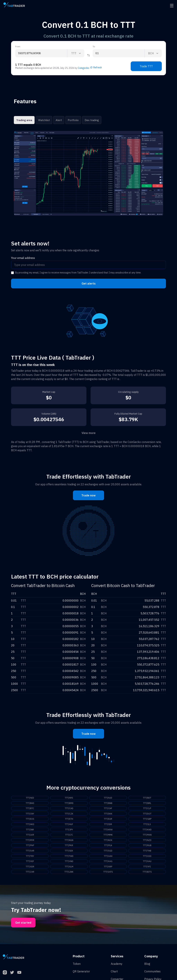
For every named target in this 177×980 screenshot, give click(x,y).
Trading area (24, 120)
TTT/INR (30, 831)
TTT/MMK (108, 837)
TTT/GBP (147, 820)
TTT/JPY (69, 831)
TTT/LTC (69, 837)
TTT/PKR (69, 848)
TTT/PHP (30, 848)
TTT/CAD (69, 809)
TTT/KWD (147, 831)
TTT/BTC (30, 809)
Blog (147, 967)
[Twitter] (12, 976)
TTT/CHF (108, 809)
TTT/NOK (108, 842)
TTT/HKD (30, 826)
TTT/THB (147, 853)
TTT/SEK (69, 853)
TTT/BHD (30, 803)
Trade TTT (146, 66)
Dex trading (91, 120)
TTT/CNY (30, 814)
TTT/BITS (147, 875)
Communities (152, 975)
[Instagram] (5, 976)
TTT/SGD (108, 853)
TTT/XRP (108, 870)
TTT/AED (30, 798)
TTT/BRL (147, 803)
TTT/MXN (147, 837)
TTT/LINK (69, 875)
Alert (58, 120)
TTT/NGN (69, 842)
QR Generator (81, 975)
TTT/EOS (30, 820)
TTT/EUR (108, 820)
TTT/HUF (69, 826)
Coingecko (83, 68)
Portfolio (73, 120)
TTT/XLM (69, 870)
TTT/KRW (108, 831)
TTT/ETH (69, 820)
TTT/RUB (147, 848)
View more (89, 433)
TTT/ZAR (30, 875)
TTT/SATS (108, 875)
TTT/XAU (147, 864)
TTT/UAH (108, 859)
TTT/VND (69, 864)
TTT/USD (147, 859)
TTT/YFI (147, 870)
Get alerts (89, 283)
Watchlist (44, 120)
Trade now (88, 495)
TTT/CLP (147, 809)
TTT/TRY (30, 859)
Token (77, 967)
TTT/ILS (147, 826)
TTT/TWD (69, 859)
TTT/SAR (30, 853)
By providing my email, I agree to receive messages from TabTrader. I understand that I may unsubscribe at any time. (78, 273)
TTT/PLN (108, 848)
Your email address (23, 258)
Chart (114, 975)
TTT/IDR (108, 826)
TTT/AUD (108, 798)
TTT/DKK (108, 814)
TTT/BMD (69, 803)
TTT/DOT (147, 814)
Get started (23, 926)
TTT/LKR (30, 837)
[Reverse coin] (88, 55)
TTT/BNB (108, 803)
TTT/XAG (108, 864)
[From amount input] (41, 53)
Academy (117, 967)
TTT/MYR (30, 842)
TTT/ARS (69, 798)
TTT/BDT (147, 798)
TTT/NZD (147, 842)
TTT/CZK (69, 814)
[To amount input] (119, 53)
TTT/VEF (30, 864)
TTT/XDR (30, 870)
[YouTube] (19, 976)
